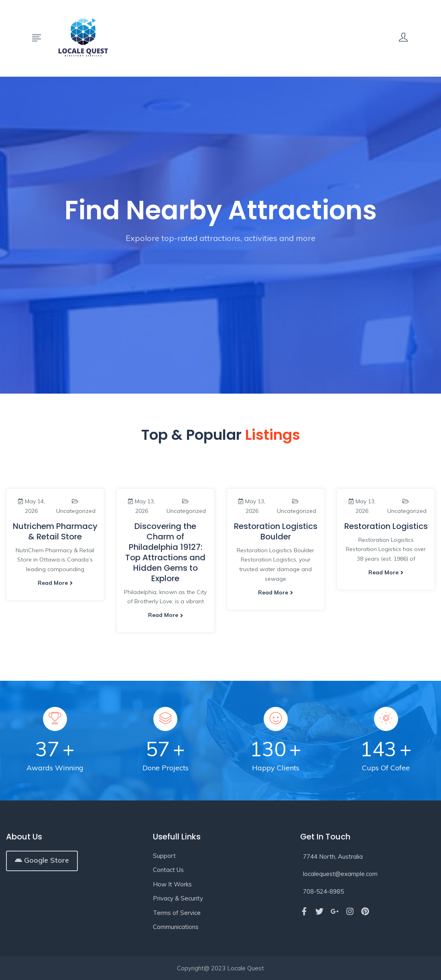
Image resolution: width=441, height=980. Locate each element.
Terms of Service (177, 913)
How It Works (172, 884)
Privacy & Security (178, 898)
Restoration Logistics (386, 526)
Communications (176, 927)
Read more (55, 583)
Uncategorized (76, 511)
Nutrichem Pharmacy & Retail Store (55, 531)
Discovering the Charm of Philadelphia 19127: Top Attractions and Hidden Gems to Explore (165, 552)
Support (164, 856)
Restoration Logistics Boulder (276, 531)
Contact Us (168, 870)
